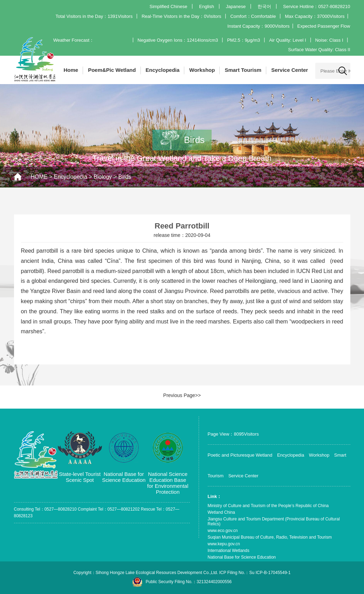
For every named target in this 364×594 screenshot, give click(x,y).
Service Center (290, 70)
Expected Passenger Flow (324, 26)
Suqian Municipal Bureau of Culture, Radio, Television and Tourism (270, 537)
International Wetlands (229, 551)
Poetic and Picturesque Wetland (240, 455)
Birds (125, 177)
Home (71, 70)
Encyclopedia (163, 70)
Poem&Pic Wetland (112, 70)
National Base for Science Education (242, 557)
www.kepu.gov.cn (224, 544)
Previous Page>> (182, 395)
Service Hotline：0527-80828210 (317, 6)
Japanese (236, 6)
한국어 (264, 6)
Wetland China (222, 512)
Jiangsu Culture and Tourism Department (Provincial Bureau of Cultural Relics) (274, 521)
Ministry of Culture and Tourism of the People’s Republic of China (268, 506)
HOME (39, 177)
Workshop (202, 70)
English (207, 6)
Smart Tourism (243, 70)
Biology (103, 177)
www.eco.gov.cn (223, 531)
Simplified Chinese (169, 6)
